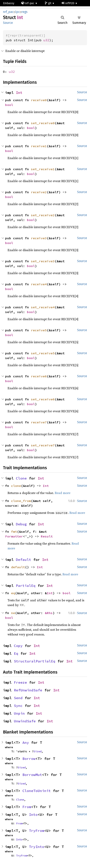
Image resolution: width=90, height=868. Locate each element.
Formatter (14, 536)
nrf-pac (28, 3)
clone (16, 486)
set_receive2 (43, 215)
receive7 (39, 422)
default (18, 567)
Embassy (9, 3)
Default (23, 560)
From (27, 807)
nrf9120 (68, 3)
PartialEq (26, 586)
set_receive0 (43, 123)
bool (9, 105)
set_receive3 (43, 261)
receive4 (39, 284)
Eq (16, 653)
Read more (63, 493)
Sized (37, 751)
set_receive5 (43, 353)
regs (24, 12)
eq (13, 593)
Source (8, 23)
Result (47, 536)
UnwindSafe (25, 721)
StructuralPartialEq (35, 661)
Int (19, 93)
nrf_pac (8, 12)
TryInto (37, 847)
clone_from (21, 501)
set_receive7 (43, 445)
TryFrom (37, 831)
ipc (18, 12)
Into (33, 815)
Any (26, 743)
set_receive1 (43, 169)
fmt (14, 532)
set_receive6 (43, 399)
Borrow (29, 759)
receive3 (39, 238)
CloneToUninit (37, 791)
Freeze (20, 682)
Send (18, 698)
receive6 (39, 376)
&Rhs (49, 613)
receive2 (39, 192)
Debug (21, 524)
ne (13, 613)
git (48, 3)
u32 (46, 40)
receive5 (39, 330)
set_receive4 (43, 307)
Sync (18, 706)
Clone (21, 478)
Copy (18, 646)
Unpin (19, 713)
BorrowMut (32, 775)
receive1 (39, 146)
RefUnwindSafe (28, 690)
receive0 (39, 100)
